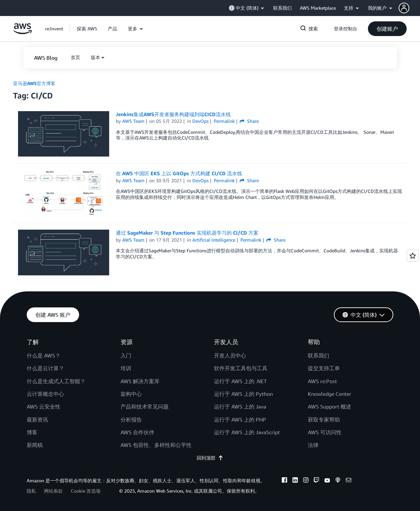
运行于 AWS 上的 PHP (240, 420)
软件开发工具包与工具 (241, 368)
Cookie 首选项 (86, 491)
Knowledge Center (330, 394)
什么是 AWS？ (44, 355)
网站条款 (53, 491)
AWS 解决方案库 (140, 381)
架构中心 (131, 394)
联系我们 (319, 355)
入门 (126, 355)
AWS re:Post (322, 381)
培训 (126, 368)
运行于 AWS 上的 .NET (240, 381)
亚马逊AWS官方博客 (34, 83)
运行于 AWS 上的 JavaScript (247, 432)
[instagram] (306, 481)
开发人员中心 (230, 355)
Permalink (224, 121)
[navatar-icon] (404, 8)
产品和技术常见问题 (145, 407)
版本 (95, 57)
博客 (32, 432)
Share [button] (249, 121)
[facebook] (284, 481)
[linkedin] (295, 481)
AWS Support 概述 (330, 407)
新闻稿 (35, 445)
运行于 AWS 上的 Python (243, 394)
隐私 (31, 491)
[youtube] (327, 481)
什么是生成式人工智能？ (56, 381)
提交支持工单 (324, 368)
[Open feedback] (413, 256)
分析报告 (131, 420)
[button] (409, 8)
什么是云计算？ (45, 368)
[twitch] (317, 481)
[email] (349, 481)
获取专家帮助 (324, 420)
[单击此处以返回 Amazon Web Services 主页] (23, 32)
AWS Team (133, 121)
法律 (313, 445)
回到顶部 (210, 458)
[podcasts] (338, 481)
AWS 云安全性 (44, 407)
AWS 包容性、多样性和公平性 (156, 445)
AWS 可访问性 (325, 432)
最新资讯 (37, 420)
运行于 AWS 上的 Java (240, 407)
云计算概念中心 (45, 394)
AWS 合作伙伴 (137, 432)
